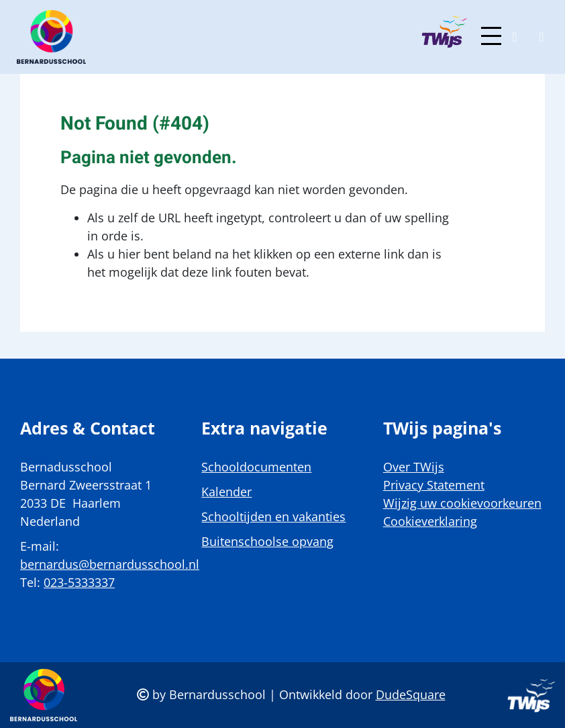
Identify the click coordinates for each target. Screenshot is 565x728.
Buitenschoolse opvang (267, 541)
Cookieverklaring (430, 521)
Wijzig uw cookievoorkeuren (462, 503)
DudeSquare (411, 694)
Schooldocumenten (256, 467)
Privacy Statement (434, 485)
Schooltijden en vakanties (273, 516)
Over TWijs (414, 467)
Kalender (226, 492)
